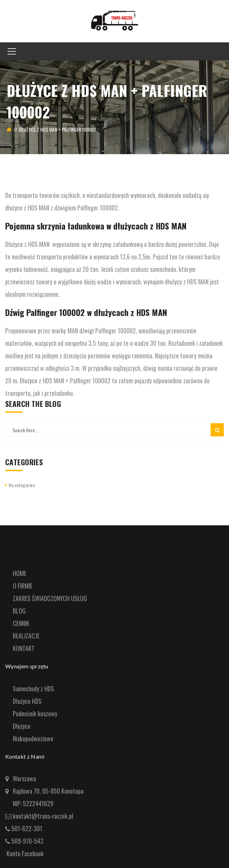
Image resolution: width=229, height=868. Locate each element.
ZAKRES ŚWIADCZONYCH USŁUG (50, 598)
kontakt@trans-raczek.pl (42, 816)
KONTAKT (24, 648)
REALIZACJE (26, 636)
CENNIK (21, 623)
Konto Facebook (25, 853)
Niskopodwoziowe (33, 738)
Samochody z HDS (33, 688)
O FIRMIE (23, 586)
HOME (20, 573)
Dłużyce (22, 726)
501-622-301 (27, 828)
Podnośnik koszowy (35, 713)
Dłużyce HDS (27, 701)
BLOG (19, 611)
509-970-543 (27, 841)
